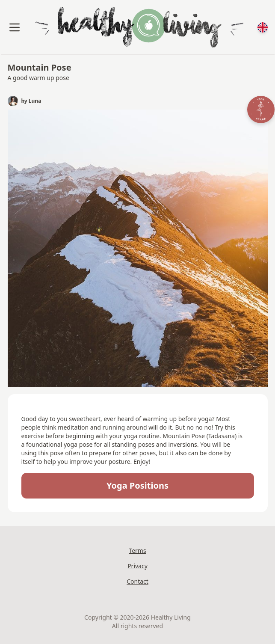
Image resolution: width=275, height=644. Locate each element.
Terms (137, 551)
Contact (137, 581)
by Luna (31, 101)
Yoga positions (137, 485)
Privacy (137, 566)
